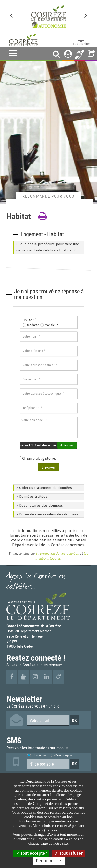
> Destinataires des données (40, 505)
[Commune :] (48, 379)
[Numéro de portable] (48, 764)
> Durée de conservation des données (47, 514)
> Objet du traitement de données (44, 488)
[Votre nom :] (48, 336)
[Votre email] (48, 720)
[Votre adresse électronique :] (48, 394)
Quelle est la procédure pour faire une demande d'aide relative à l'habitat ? (48, 247)
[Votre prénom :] (48, 351)
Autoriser (67, 445)
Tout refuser (69, 853)
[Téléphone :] (48, 408)
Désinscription (64, 755)
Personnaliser (49, 861)
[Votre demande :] (48, 427)
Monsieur (51, 325)
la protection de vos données (57, 553)
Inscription (41, 755)
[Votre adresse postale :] (48, 365)
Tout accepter (31, 853)
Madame (33, 325)
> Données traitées (32, 497)
